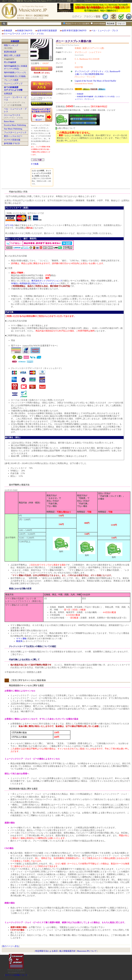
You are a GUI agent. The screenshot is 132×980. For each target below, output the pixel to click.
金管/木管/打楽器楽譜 (47, 31)
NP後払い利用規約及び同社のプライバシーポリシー (35, 283)
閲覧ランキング (11, 45)
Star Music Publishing (13, 129)
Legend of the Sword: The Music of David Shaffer (95, 81)
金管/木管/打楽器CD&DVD (74, 31)
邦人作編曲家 (10, 62)
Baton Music (9, 121)
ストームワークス (12, 115)
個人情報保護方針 (67, 951)
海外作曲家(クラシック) (15, 73)
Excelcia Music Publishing (15, 125)
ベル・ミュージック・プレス (105, 31)
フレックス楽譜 (11, 80)
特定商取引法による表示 (47, 951)
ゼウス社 (9, 225)
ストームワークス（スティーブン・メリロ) (24, 34)
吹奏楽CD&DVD (25, 31)
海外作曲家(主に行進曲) (15, 76)
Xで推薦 (35, 164)
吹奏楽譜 (8, 31)
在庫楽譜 (8, 94)
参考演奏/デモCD (12, 143)
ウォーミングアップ (13, 84)
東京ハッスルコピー (13, 136)
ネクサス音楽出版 (12, 140)
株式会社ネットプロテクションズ (47, 281)
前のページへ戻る (11, 946)
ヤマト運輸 (21, 639)
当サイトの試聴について (16, 975)
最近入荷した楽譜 (12, 55)
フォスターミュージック (15, 132)
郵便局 (19, 641)
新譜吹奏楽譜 (10, 52)
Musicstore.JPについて (87, 951)
